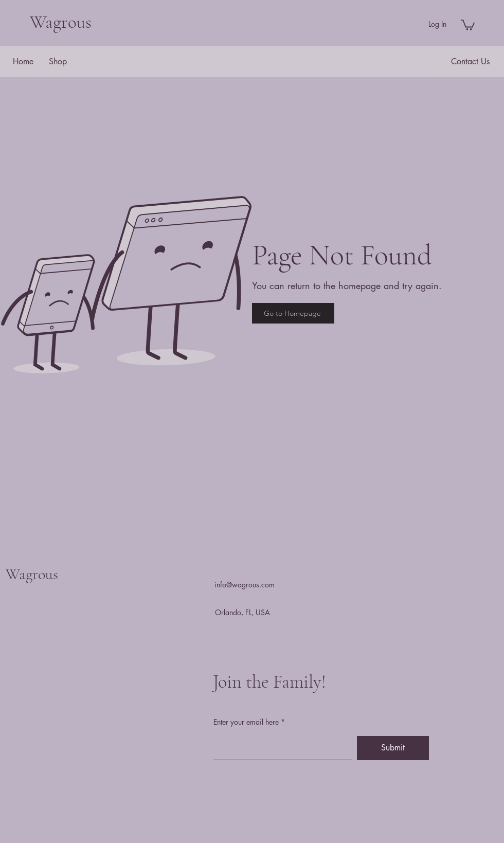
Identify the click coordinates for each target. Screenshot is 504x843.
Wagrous (61, 22)
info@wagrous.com (245, 585)
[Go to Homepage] (293, 313)
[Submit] (393, 748)
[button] (468, 24)
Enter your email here (246, 722)
